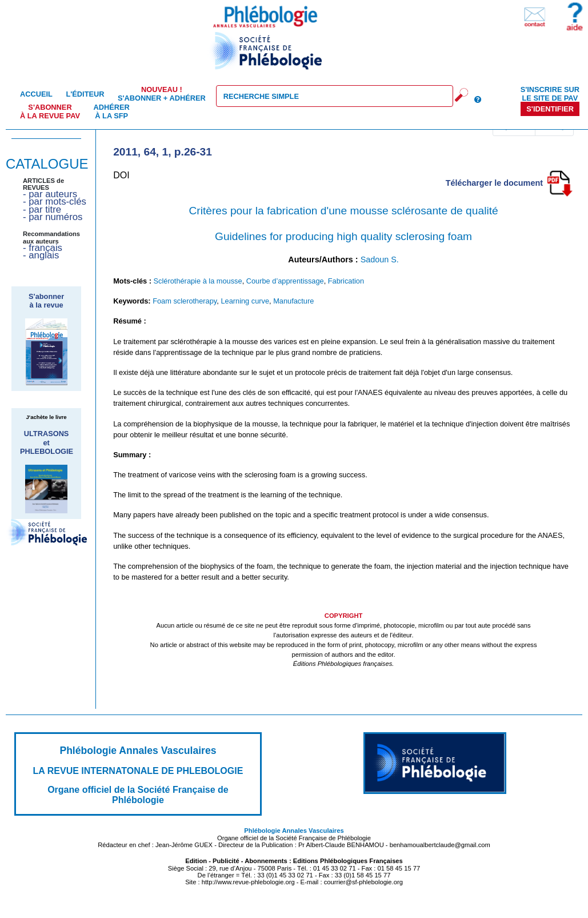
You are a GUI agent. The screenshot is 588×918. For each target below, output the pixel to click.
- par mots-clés (55, 201)
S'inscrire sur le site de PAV (550, 94)
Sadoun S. (380, 260)
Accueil (36, 94)
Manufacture (293, 301)
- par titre (42, 209)
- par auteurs (50, 194)
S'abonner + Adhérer (162, 94)
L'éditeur (85, 94)
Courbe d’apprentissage (285, 281)
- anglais (41, 255)
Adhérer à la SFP (112, 111)
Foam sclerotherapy (185, 301)
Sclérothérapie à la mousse (198, 281)
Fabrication (346, 281)
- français (43, 248)
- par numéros (53, 217)
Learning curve (245, 301)
